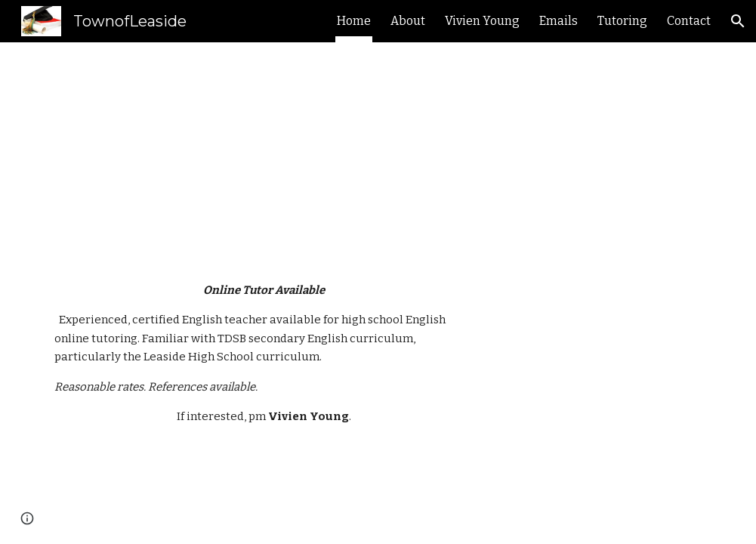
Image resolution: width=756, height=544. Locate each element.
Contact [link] (689, 21)
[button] (738, 21)
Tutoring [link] (622, 21)
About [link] (408, 21)
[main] (406, 150)
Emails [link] (559, 21)
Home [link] (354, 21)
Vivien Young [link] (482, 21)
